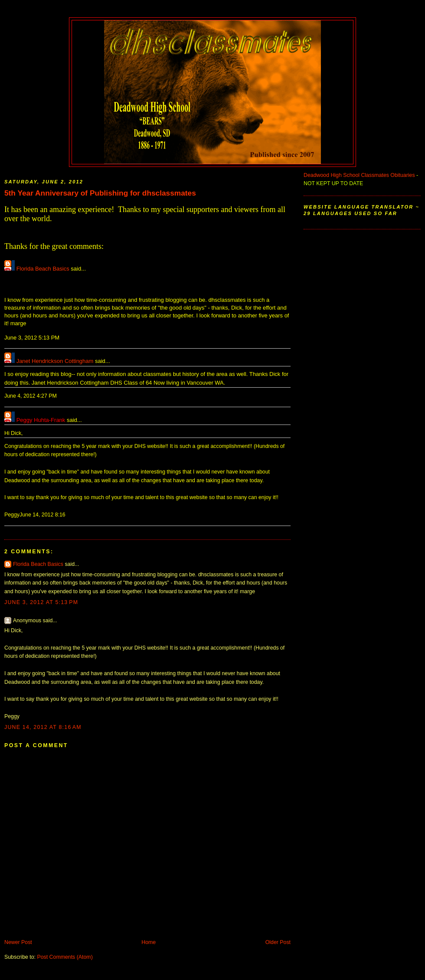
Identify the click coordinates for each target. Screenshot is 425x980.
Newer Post (18, 942)
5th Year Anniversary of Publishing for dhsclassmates (100, 193)
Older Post (278, 942)
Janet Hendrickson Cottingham (55, 361)
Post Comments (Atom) (65, 957)
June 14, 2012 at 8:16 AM (43, 727)
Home (149, 942)
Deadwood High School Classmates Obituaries (359, 175)
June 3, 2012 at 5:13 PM (41, 602)
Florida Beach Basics (43, 269)
